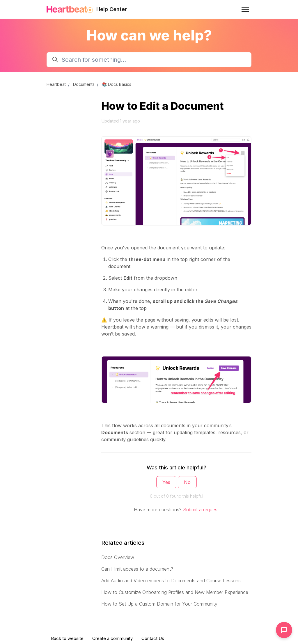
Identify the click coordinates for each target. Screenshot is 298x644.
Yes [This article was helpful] (166, 482)
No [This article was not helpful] (187, 482)
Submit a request (201, 510)
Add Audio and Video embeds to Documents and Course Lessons (171, 581)
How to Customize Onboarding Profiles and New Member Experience (175, 592)
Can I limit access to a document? (137, 569)
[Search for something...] (149, 60)
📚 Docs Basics (117, 84)
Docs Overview (118, 557)
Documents (84, 84)
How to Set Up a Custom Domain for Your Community (159, 604)
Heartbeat (56, 84)
